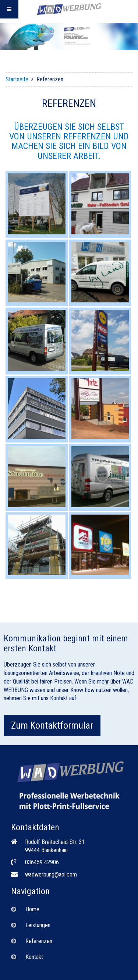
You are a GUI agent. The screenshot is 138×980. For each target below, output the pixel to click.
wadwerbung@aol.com (51, 874)
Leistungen (38, 925)
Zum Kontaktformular (52, 725)
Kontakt (34, 957)
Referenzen (39, 941)
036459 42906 (42, 862)
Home (32, 909)
